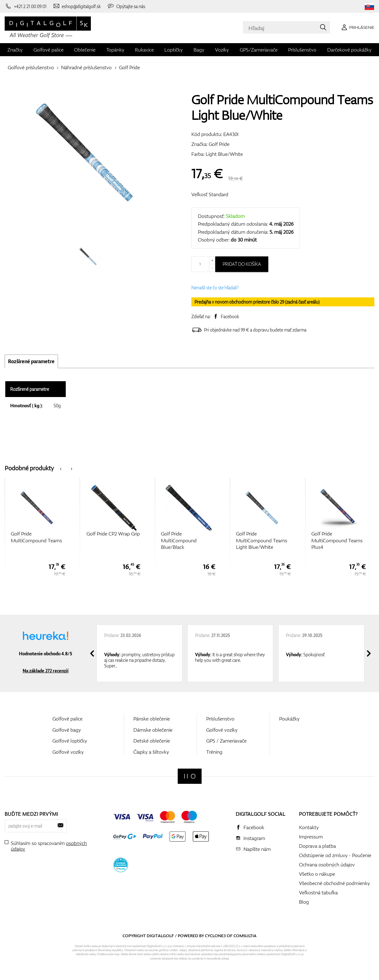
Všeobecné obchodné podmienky (334, 883)
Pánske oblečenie (152, 719)
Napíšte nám (257, 849)
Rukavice (144, 50)
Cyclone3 (215, 936)
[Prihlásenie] (357, 27)
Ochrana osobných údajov (327, 865)
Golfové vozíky (68, 752)
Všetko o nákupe (317, 874)
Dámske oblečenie (153, 730)
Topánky (115, 50)
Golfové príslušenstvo (31, 67)
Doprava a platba (317, 846)
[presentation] (61, 468)
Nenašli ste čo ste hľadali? (215, 288)
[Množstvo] (203, 264)
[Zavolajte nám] (26, 6)
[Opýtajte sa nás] (126, 6)
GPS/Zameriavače (259, 50)
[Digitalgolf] (190, 776)
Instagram (254, 838)
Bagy (199, 50)
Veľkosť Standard (210, 194)
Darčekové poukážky (349, 50)
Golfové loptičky (70, 741)
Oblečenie (85, 50)
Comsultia (245, 936)
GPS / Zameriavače (226, 741)
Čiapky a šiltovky (151, 752)
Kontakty (309, 827)
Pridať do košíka (242, 264)
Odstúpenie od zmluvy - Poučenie (335, 855)
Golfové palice (49, 50)
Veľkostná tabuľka (318, 892)
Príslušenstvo (302, 50)
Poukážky (289, 719)
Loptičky (174, 50)
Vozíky (222, 50)
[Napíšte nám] (77, 6)
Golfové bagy (67, 730)
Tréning (214, 752)
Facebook (230, 316)
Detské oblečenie (152, 741)
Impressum (311, 837)
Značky (15, 50)
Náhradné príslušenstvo (86, 67)
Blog (304, 902)
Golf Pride (129, 67)
